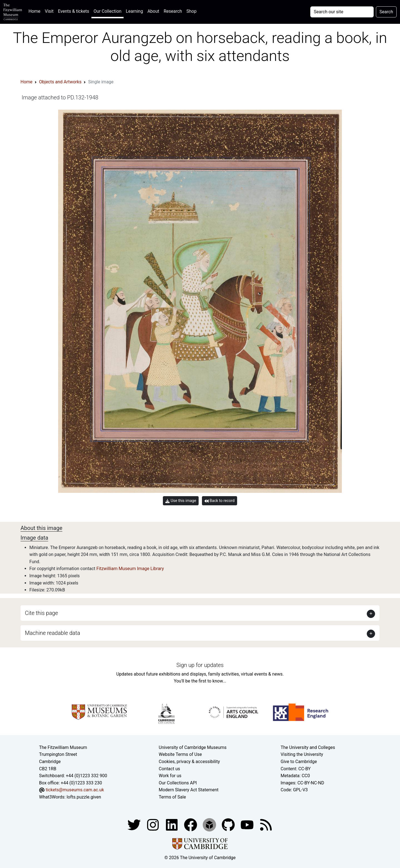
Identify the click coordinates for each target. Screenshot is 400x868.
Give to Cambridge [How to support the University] (299, 762)
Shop (191, 11)
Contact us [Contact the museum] (169, 769)
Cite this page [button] (41, 613)
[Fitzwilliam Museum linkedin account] (191, 825)
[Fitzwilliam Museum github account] (229, 825)
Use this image (181, 501)
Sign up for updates (200, 665)
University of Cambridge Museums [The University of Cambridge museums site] (193, 747)
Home (36, 11)
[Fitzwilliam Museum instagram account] (153, 825)
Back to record (219, 501)
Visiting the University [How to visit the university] (302, 754)
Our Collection (107, 11)
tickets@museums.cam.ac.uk (75, 790)
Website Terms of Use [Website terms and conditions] (180, 754)
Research (173, 11)
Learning (134, 11)
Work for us (170, 776)
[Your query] (342, 12)
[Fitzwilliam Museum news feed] (266, 825)
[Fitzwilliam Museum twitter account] (135, 825)
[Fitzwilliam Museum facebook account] (172, 825)
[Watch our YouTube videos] (248, 825)
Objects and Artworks (60, 82)
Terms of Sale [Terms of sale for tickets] (172, 797)
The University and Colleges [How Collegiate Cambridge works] (308, 747)
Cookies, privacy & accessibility (189, 762)
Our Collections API (178, 783)
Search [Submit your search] (386, 12)
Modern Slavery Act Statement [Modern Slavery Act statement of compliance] (189, 790)
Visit (49, 11)
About (153, 11)
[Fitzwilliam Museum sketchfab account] (210, 825)
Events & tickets (74, 11)
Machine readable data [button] (52, 633)
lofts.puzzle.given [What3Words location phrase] (84, 797)
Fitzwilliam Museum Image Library (130, 569)
